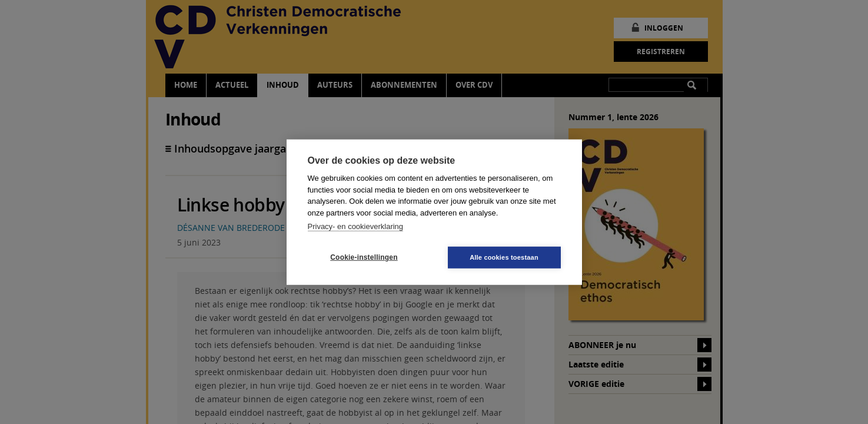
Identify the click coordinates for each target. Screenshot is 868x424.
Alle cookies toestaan (504, 257)
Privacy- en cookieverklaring (356, 226)
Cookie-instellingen (364, 257)
